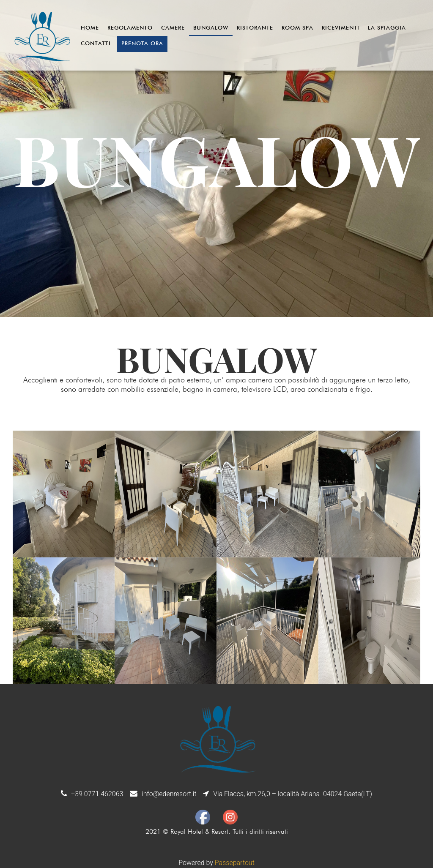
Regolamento (130, 27)
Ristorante (255, 27)
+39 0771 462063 (97, 794)
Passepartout (235, 863)
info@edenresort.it (169, 794)
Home (90, 27)
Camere (173, 27)
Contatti (96, 43)
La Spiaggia (387, 27)
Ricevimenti (341, 27)
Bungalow (211, 27)
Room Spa (297, 27)
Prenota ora (142, 43)
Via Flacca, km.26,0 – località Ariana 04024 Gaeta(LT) (293, 794)
